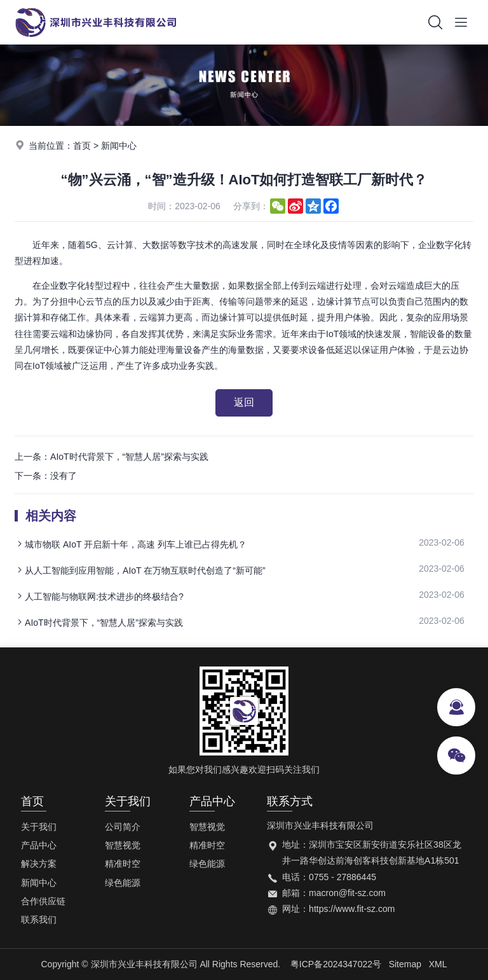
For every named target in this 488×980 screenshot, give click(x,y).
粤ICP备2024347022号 (336, 964)
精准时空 (123, 864)
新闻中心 (119, 146)
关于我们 (39, 827)
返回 (244, 402)
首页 (82, 146)
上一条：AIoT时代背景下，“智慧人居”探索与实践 (112, 457)
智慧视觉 (123, 845)
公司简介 (123, 827)
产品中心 (39, 845)
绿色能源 (123, 883)
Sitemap (405, 964)
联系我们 (39, 920)
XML (438, 964)
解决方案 (39, 864)
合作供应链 (43, 901)
